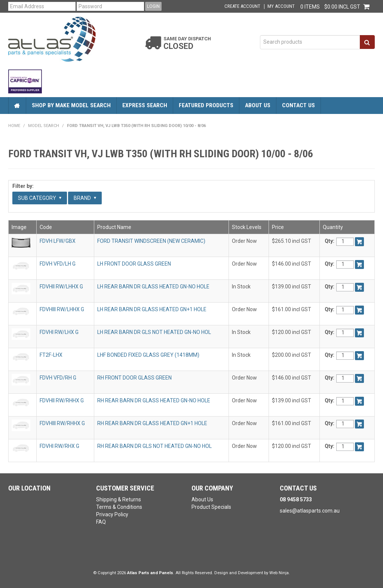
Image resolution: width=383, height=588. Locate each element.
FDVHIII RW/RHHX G (62, 423)
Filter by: (23, 186)
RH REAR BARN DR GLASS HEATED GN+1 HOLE (152, 423)
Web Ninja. (280, 573)
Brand (85, 198)
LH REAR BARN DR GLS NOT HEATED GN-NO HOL (154, 332)
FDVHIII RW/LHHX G (62, 309)
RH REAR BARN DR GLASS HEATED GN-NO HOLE (154, 400)
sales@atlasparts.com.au (310, 511)
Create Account (242, 7)
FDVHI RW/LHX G (59, 332)
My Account (281, 7)
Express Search (145, 105)
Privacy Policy (112, 514)
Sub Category (40, 198)
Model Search (44, 126)
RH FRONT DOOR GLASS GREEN (134, 378)
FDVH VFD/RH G (58, 378)
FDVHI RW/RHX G (59, 446)
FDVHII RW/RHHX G (62, 400)
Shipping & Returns (119, 499)
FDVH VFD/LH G (58, 264)
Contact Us (298, 105)
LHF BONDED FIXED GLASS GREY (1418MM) (148, 355)
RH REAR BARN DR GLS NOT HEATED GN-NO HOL (154, 446)
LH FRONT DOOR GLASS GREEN (134, 264)
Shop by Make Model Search (71, 105)
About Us (258, 105)
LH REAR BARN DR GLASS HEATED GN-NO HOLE (153, 287)
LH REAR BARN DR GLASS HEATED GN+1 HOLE (152, 309)
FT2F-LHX (51, 355)
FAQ (101, 522)
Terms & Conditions (119, 507)
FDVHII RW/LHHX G (61, 287)
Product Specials (211, 507)
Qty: (330, 241)
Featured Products (206, 105)
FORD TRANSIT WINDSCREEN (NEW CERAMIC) (151, 241)
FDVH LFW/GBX (58, 241)
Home (17, 106)
